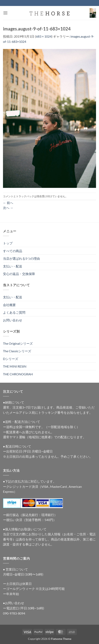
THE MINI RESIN (15, 366)
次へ (8, 208)
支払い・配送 (13, 266)
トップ (8, 243)
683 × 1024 (44, 36)
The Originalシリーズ (18, 343)
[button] (5, 13)
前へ (8, 203)
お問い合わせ (13, 320)
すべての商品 (13, 251)
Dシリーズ (11, 359)
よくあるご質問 (14, 312)
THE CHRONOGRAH (18, 374)
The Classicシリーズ (17, 351)
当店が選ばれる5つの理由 (21, 258)
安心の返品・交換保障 (19, 274)
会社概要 (9, 305)
